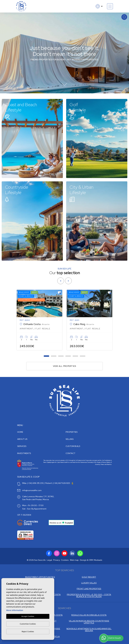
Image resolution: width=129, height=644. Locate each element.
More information (15, 610)
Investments (24, 453)
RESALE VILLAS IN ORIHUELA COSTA (89, 615)
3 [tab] (61, 356)
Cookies (65, 560)
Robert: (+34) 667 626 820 (59, 483)
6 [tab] (83, 356)
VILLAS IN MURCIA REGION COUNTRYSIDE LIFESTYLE (89, 622)
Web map (74, 560)
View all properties (65, 366)
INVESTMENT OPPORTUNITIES (40, 577)
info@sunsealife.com (32, 490)
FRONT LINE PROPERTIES (89, 589)
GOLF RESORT (89, 577)
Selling (70, 439)
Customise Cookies (28, 624)
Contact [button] (70, 453)
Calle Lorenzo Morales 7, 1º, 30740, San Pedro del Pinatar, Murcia (38, 498)
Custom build (73, 446)
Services (22, 446)
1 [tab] (46, 356)
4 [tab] (68, 356)
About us (22, 439)
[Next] (68, 281)
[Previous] (61, 281)
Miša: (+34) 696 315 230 (33, 483)
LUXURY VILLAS (89, 583)
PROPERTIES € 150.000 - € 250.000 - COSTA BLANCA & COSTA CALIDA (89, 596)
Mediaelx (98, 560)
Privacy (57, 560)
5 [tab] (75, 356)
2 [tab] (54, 356)
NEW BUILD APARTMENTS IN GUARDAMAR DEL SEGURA (89, 630)
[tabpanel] (39, 320)
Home (20, 432)
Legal (49, 560)
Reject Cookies (28, 631)
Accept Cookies (28, 616)
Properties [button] (72, 432)
